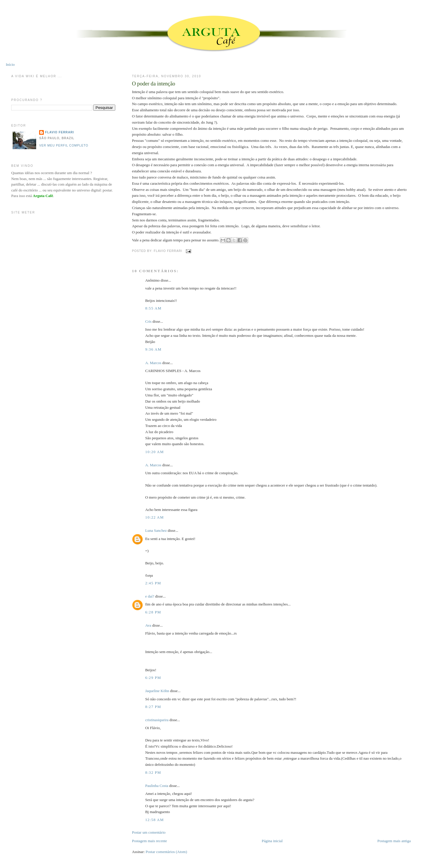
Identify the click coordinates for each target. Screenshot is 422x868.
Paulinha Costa (157, 786)
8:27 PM (153, 707)
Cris (149, 321)
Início (10, 64)
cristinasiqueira (157, 720)
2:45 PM (153, 583)
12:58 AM (155, 820)
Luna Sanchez (156, 530)
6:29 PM (153, 678)
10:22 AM (155, 517)
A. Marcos (153, 363)
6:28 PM (153, 612)
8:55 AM (154, 308)
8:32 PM (153, 772)
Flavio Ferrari (59, 132)
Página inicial (272, 841)
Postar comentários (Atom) (166, 852)
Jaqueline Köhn (157, 691)
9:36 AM (154, 349)
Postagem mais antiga (394, 841)
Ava (148, 625)
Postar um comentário (149, 832)
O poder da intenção (154, 84)
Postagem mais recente (150, 841)
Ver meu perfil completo (64, 145)
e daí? (150, 596)
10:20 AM (155, 452)
